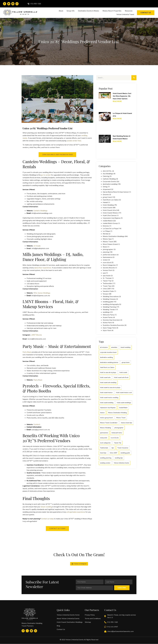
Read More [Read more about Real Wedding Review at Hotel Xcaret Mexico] (117, 141)
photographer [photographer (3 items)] (119, 428)
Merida (105, 234)
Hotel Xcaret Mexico (110, 213)
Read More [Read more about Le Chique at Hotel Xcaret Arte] (117, 119)
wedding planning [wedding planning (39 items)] (106, 458)
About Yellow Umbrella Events (68, 619)
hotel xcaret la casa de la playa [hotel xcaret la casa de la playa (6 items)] (110, 387)
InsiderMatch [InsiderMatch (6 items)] (123, 408)
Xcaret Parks (108, 317)
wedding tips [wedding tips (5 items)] (119, 458)
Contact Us (61, 629)
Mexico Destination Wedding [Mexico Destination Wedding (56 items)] (117, 413)
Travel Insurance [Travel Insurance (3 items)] (123, 448)
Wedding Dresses (109, 299)
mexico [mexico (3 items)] (102, 413)
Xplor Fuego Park (109, 328)
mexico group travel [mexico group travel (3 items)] (106, 418)
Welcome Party (108, 315)
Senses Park (107, 270)
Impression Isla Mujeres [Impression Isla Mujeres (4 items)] (108, 408)
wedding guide (108, 302)
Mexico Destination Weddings (114, 236)
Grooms (106, 195)
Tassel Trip (107, 281)
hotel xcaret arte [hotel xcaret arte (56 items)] (105, 377)
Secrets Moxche (109, 268)
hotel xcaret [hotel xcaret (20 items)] (123, 372)
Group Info (71, 11)
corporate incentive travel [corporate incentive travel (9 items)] (108, 352)
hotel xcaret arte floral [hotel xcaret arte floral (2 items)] (121, 377)
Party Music (27, 352)
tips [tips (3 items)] (113, 448)
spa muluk (107, 276)
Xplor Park (107, 330)
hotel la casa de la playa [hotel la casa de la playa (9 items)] (108, 372)
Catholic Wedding (109, 179)
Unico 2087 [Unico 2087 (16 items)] (113, 453)
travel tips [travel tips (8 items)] (103, 453)
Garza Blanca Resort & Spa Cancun (116, 192)
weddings (106, 312)
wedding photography (111, 304)
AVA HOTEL (107, 171)
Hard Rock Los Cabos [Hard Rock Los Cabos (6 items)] (107, 367)
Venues (105, 294)
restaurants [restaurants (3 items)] (104, 438)
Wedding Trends (109, 310)
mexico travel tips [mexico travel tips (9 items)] (127, 423)
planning (106, 252)
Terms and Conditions (93, 619)
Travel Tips (107, 286)
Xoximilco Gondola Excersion (113, 325)
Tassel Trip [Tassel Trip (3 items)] (118, 443)
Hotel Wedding (108, 205)
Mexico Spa (107, 239)
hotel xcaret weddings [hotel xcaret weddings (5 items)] (124, 403)
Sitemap (88, 622)
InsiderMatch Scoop (110, 223)
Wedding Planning (109, 307)
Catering (106, 176)
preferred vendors (110, 255)
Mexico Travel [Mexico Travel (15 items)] (121, 418)
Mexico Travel (108, 242)
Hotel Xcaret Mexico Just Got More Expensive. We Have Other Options (122, 96)
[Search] (134, 78)
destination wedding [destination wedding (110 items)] (106, 357)
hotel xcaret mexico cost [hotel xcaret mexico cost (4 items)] (124, 393)
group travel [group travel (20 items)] (126, 362)
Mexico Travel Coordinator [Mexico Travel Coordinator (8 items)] (109, 423)
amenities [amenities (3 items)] (114, 347)
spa (104, 273)
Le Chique (106, 231)
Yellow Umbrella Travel (125, 14)
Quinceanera (107, 257)
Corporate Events (109, 181)
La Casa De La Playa (110, 229)
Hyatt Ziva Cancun (110, 215)
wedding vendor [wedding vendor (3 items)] (105, 463)
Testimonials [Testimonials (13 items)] (104, 448)
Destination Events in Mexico (89, 11)
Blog (58, 626)
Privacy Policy (90, 615)
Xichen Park (107, 323)
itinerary (106, 226)
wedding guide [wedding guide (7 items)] (125, 453)
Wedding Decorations (111, 296)
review (105, 260)
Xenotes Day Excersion (111, 320)
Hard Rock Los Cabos (111, 200)
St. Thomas (107, 278)
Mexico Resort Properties (112, 11)
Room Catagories (109, 265)
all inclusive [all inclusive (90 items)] (104, 347)
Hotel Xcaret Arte (109, 210)
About (61, 11)
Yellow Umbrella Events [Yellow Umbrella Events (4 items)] (121, 463)
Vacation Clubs (108, 291)
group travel (107, 197)
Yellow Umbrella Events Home (68, 615)
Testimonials (107, 283)
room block (107, 262)
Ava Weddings (108, 174)
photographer (108, 249)
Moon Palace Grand (110, 244)
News (105, 247)
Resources (129, 11)
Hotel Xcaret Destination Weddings (70, 622)
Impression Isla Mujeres (112, 218)
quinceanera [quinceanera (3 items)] (104, 433)
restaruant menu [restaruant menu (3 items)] (117, 433)
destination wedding (110, 184)
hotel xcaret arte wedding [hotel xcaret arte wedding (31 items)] (108, 382)
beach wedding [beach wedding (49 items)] (126, 347)
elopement (107, 189)
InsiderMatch (108, 221)
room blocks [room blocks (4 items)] (115, 438)
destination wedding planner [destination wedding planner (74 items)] (109, 362)
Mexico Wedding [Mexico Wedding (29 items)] (106, 428)
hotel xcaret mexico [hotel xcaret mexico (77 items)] (106, 393)
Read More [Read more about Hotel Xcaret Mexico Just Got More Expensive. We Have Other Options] (117, 101)
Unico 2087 (107, 289)
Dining (105, 187)
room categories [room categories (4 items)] (105, 443)
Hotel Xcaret (108, 208)
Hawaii (105, 202)
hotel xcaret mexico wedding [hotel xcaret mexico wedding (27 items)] (109, 398)
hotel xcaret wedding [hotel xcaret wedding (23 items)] (107, 403)
